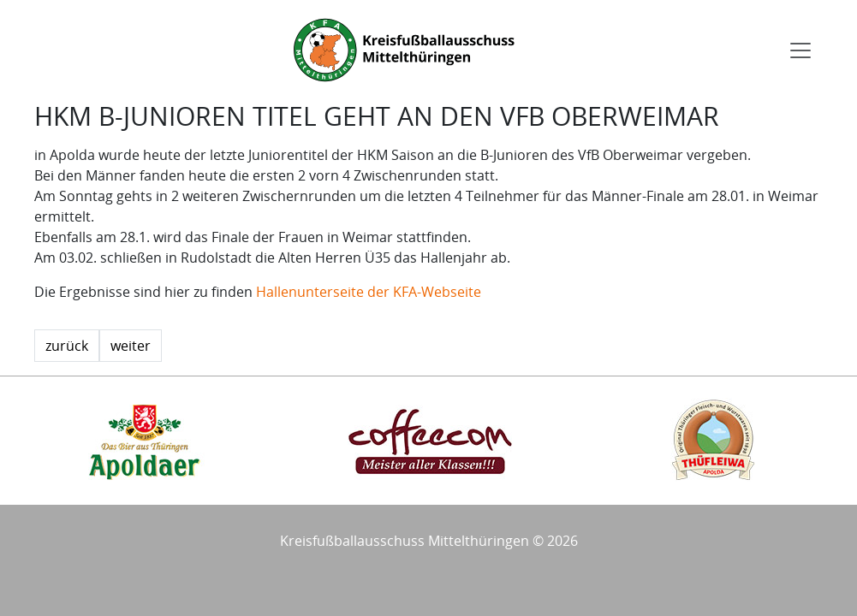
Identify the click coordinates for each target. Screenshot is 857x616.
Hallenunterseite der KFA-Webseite (369, 292)
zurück (67, 346)
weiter (131, 346)
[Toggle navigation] (800, 50)
